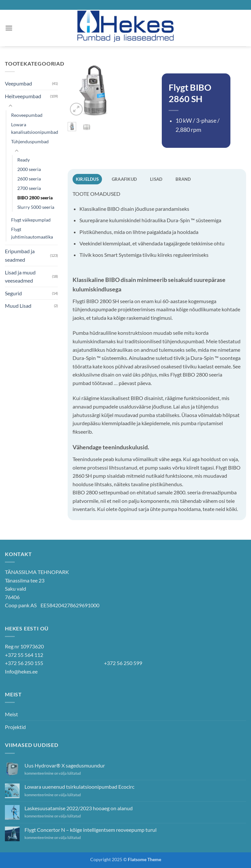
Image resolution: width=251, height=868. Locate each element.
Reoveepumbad (27, 115)
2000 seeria (29, 169)
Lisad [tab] (156, 179)
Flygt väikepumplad (31, 220)
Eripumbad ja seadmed (20, 255)
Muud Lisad (18, 306)
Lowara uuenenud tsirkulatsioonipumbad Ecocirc (79, 787)
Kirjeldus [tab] (87, 179)
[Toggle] (10, 106)
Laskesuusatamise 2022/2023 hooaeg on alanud (79, 808)
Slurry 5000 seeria (36, 207)
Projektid (15, 727)
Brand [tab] (183, 179)
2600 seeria (29, 179)
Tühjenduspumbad (30, 141)
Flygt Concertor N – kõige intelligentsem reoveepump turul (91, 830)
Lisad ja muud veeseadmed (20, 277)
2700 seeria (29, 188)
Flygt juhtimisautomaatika (32, 233)
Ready (24, 160)
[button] (9, 28)
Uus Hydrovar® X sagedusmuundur (65, 765)
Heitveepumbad (23, 96)
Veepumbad (18, 83)
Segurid (13, 293)
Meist (11, 714)
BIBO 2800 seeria (35, 198)
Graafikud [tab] (124, 179)
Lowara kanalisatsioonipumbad (35, 128)
